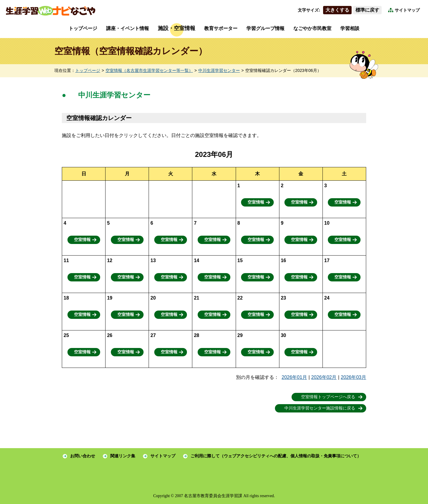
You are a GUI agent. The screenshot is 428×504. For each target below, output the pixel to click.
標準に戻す (367, 10)
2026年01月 (294, 377)
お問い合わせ (83, 456)
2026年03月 (354, 377)
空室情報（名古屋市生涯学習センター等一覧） (149, 71)
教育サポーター (221, 28)
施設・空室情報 (177, 28)
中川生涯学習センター (219, 71)
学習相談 (350, 28)
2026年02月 (324, 377)
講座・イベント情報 (128, 28)
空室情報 (256, 202)
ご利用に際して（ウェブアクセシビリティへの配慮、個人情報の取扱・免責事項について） (276, 456)
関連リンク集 (123, 456)
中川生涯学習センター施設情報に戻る (320, 408)
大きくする (337, 10)
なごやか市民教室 (312, 28)
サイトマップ (407, 10)
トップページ (83, 28)
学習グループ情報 (265, 28)
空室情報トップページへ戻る (328, 397)
